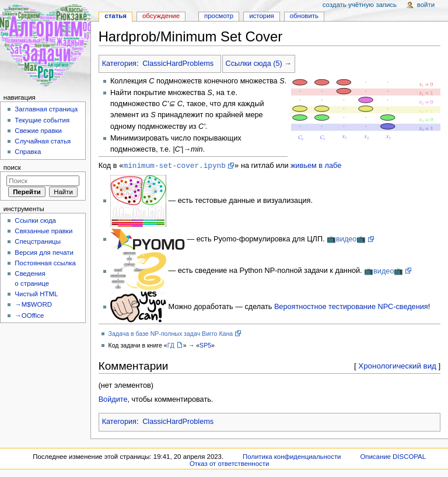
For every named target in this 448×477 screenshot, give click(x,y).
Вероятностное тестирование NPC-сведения (351, 307)
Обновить (304, 16)
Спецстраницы (38, 241)
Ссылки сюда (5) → (259, 64)
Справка (28, 152)
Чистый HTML (36, 294)
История (262, 16)
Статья (116, 16)
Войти (426, 5)
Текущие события (42, 120)
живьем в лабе (316, 166)
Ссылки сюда (35, 220)
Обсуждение (161, 16)
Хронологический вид (397, 366)
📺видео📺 (346, 240)
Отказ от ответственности (229, 464)
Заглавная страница (46, 109)
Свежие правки (38, 131)
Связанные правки (43, 231)
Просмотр (219, 16)
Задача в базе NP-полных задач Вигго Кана (171, 334)
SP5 (205, 346)
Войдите (113, 400)
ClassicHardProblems (178, 64)
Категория (119, 64)
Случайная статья (43, 141)
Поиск (12, 167)
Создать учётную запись (360, 5)
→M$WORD (33, 304)
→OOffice (29, 315)
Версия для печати (44, 252)
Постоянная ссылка (45, 263)
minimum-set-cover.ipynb (175, 166)
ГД (171, 346)
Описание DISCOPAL (393, 457)
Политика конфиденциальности (292, 457)
